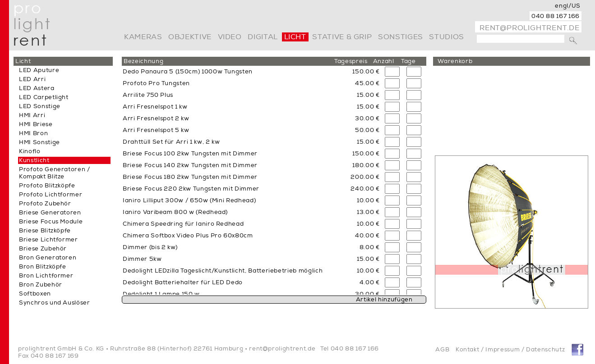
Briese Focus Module (51, 222)
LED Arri (32, 79)
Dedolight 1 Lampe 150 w (161, 294)
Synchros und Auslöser (55, 303)
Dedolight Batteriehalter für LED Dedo (183, 282)
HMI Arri (32, 115)
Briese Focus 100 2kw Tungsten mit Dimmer (190, 154)
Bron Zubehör (41, 285)
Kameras (143, 37)
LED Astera (37, 88)
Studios (446, 37)
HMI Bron (33, 133)
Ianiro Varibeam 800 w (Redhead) (175, 212)
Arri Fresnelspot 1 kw (155, 107)
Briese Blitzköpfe (45, 231)
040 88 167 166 (556, 16)
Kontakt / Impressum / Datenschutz (510, 350)
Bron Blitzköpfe (43, 267)
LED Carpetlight (44, 97)
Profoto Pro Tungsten (156, 83)
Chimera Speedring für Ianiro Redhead (183, 224)
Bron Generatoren (48, 258)
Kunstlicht (34, 160)
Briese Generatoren (50, 213)
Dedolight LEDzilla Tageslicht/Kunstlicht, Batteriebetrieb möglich (223, 271)
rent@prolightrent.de (530, 28)
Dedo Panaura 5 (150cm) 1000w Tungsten (188, 72)
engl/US (568, 6)
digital (263, 37)
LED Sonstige (40, 106)
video (230, 37)
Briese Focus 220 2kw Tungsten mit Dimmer (191, 189)
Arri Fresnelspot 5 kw (156, 130)
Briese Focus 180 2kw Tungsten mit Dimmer (190, 177)
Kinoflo (30, 151)
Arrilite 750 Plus (148, 95)
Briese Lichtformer (48, 240)
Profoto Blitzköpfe (47, 186)
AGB (442, 350)
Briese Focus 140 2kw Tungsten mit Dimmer (190, 165)
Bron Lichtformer (46, 276)
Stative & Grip (342, 37)
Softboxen (35, 294)
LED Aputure (39, 70)
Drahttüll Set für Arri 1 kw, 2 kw (171, 142)
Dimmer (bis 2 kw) (150, 247)
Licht (295, 37)
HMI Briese (36, 124)
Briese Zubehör (43, 249)
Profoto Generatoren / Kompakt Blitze (55, 173)
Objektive (190, 37)
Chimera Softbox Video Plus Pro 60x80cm (188, 236)
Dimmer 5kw (142, 259)
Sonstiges (401, 37)
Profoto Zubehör (45, 204)
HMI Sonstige (39, 142)
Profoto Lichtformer (51, 195)
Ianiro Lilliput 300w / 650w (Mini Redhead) (189, 200)
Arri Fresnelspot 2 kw (156, 118)
